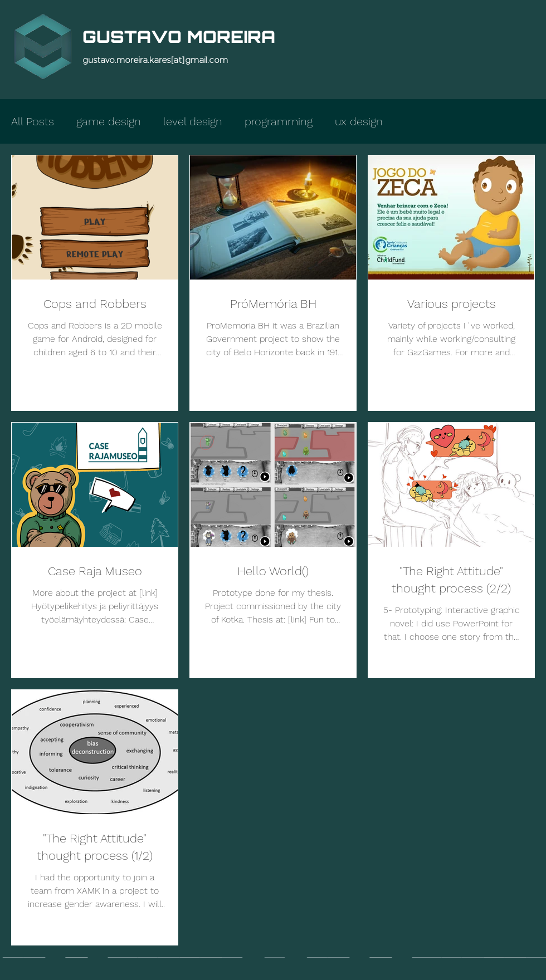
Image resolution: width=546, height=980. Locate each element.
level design (193, 121)
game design (109, 121)
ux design (359, 121)
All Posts (33, 121)
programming (279, 121)
